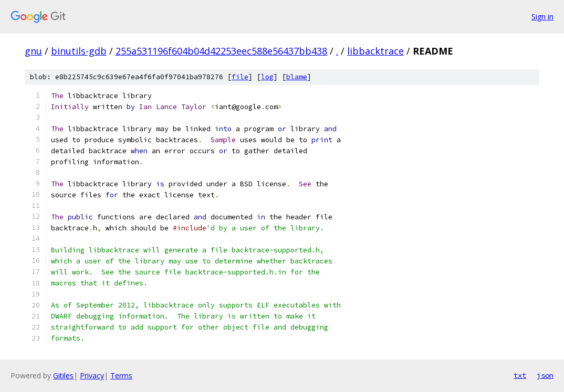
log (267, 77)
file (240, 77)
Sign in (542, 17)
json (545, 375)
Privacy (92, 375)
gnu (33, 51)
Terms (121, 375)
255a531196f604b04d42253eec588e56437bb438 (221, 51)
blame (297, 77)
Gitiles (63, 375)
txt (520, 375)
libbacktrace (375, 51)
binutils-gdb (79, 51)
